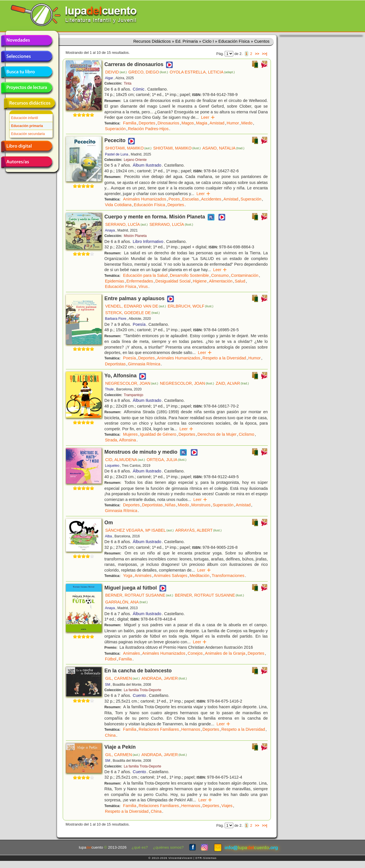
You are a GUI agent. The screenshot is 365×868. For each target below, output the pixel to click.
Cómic (139, 89)
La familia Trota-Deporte (142, 690)
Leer (208, 117)
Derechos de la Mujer (217, 434)
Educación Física (149, 205)
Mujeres (130, 434)
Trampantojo (133, 395)
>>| (264, 54)
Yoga (128, 576)
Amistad (217, 123)
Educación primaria (27, 126)
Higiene (200, 281)
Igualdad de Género (158, 434)
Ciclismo (246, 434)
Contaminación (245, 275)
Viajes (227, 806)
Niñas (170, 505)
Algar (109, 78)
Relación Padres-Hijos (148, 129)
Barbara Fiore (116, 319)
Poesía (139, 324)
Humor (233, 123)
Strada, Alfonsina (120, 440)
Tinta (128, 83)
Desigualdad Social (173, 281)
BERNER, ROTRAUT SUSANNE (139, 595)
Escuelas (190, 199)
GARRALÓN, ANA (126, 602)
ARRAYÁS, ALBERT (198, 530)
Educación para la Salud (145, 275)
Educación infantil (25, 118)
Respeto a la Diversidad (224, 358)
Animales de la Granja (225, 653)
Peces (174, 199)
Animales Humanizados (145, 199)
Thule (109, 389)
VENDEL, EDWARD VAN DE (136, 306)
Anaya (110, 230)
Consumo (220, 275)
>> (257, 54)
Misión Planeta (135, 236)
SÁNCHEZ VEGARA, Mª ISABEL (139, 530)
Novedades (27, 41)
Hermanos (191, 729)
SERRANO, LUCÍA (126, 224)
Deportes (147, 123)
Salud (240, 281)
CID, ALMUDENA (125, 460)
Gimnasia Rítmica (144, 364)
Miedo (247, 123)
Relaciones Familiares (159, 729)
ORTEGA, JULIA (166, 460)
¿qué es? (140, 847)
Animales (143, 576)
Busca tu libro (27, 72)
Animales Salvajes (171, 576)
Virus (143, 286)
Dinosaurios (168, 123)
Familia (130, 123)
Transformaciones (228, 576)
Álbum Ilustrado (147, 165)
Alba (109, 536)
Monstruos (201, 505)
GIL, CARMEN (122, 678)
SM (108, 685)
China (110, 735)
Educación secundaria (28, 134)
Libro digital (27, 146)
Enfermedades (140, 281)
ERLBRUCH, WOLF (190, 306)
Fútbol (111, 659)
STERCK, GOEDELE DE (132, 313)
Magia (202, 123)
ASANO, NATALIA (223, 148)
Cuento (139, 695)
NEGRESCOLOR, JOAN (132, 383)
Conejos (195, 653)
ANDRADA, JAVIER (164, 678)
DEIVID (116, 72)
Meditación (200, 576)
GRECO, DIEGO (148, 72)
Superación (115, 129)
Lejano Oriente (135, 160)
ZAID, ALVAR (232, 383)
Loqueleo (112, 466)
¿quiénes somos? (168, 847)
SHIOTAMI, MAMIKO (128, 148)
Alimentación (221, 281)
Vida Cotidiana (118, 205)
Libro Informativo (148, 241)
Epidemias (114, 281)
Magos (187, 123)
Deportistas (115, 364)
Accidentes (211, 199)
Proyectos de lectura (27, 88)
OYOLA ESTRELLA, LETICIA (202, 72)
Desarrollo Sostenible (189, 275)
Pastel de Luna (117, 154)
